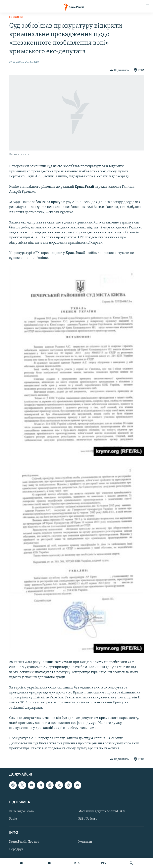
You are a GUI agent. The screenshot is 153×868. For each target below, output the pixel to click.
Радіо (13, 819)
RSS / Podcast (87, 819)
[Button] (119, 70)
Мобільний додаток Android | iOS (102, 811)
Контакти (85, 842)
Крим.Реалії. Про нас (24, 842)
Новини (16, 17)
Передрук (16, 850)
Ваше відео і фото (21, 811)
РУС (104, 863)
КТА (77, 863)
